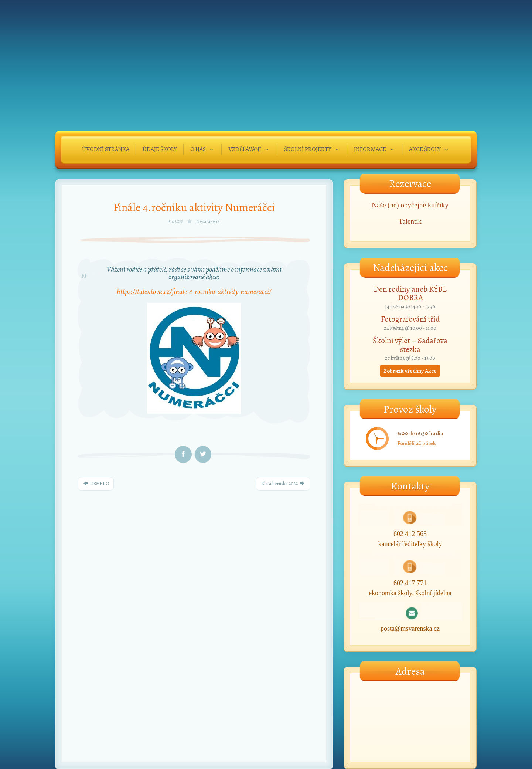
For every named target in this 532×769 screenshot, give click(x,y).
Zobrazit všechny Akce (410, 371)
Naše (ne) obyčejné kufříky (410, 205)
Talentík (410, 221)
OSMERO (96, 483)
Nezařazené (208, 221)
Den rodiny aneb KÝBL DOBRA (410, 293)
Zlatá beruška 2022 (283, 483)
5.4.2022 (176, 221)
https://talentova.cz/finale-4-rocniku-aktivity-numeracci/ (194, 292)
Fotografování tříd (410, 319)
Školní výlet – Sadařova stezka (410, 345)
